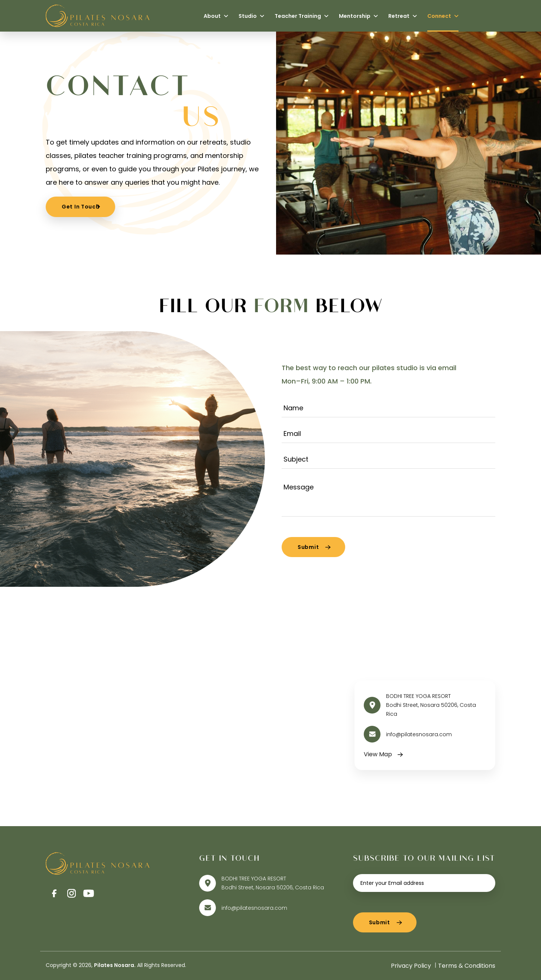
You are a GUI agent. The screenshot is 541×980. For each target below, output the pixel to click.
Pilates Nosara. (115, 965)
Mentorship (358, 16)
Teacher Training (302, 16)
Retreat (403, 16)
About (216, 16)
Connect (443, 16)
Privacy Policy (411, 966)
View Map (378, 754)
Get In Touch (80, 207)
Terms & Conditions (467, 966)
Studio (251, 16)
